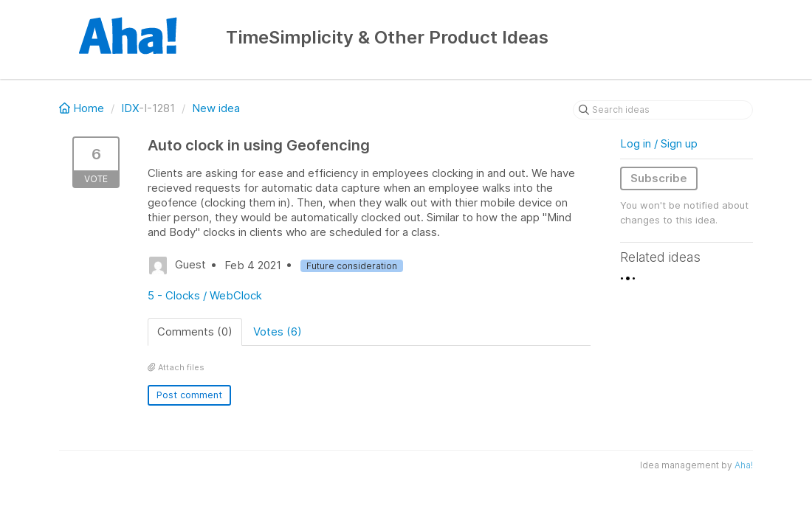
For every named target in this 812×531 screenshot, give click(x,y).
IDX (130, 108)
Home (83, 108)
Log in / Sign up (659, 143)
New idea (216, 108)
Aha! (744, 465)
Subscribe (659, 178)
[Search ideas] (663, 110)
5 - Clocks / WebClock (205, 295)
